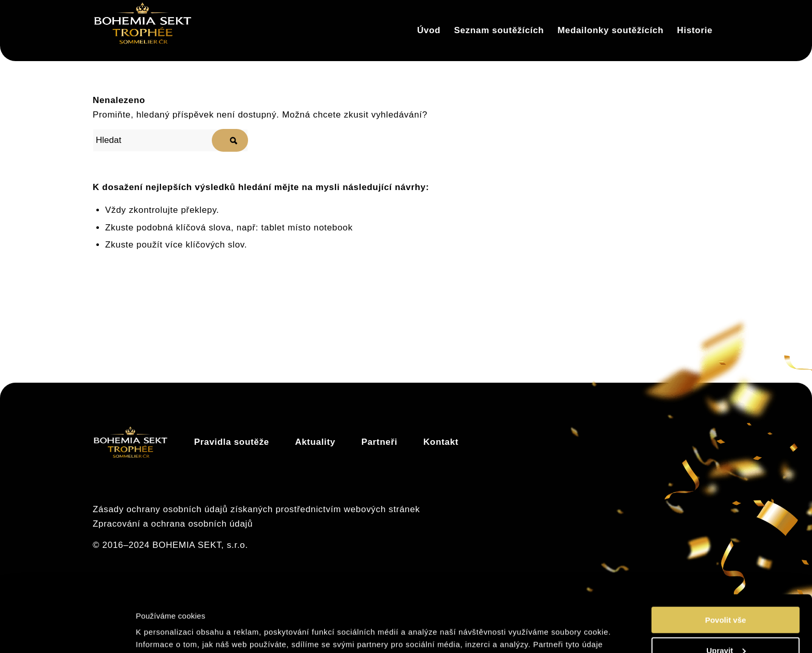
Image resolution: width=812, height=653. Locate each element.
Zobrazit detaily (167, 632)
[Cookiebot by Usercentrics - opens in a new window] (67, 633)
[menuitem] (429, 31)
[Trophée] (143, 31)
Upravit (726, 597)
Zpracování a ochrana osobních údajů (173, 524)
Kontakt (441, 442)
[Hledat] (170, 140)
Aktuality (315, 442)
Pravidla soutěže (232, 442)
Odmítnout (726, 627)
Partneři (380, 442)
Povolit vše (725, 567)
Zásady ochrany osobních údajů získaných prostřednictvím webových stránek (256, 509)
